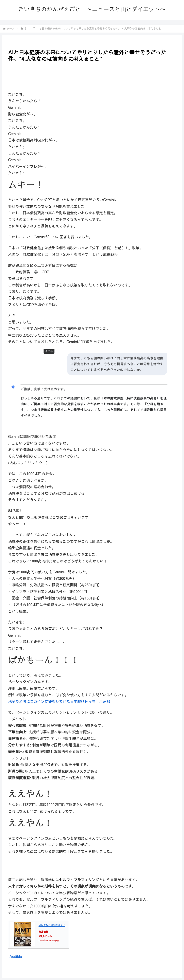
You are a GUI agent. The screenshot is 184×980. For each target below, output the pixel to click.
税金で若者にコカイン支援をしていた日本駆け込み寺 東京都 (59, 701)
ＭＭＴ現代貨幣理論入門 (52, 925)
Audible (16, 956)
